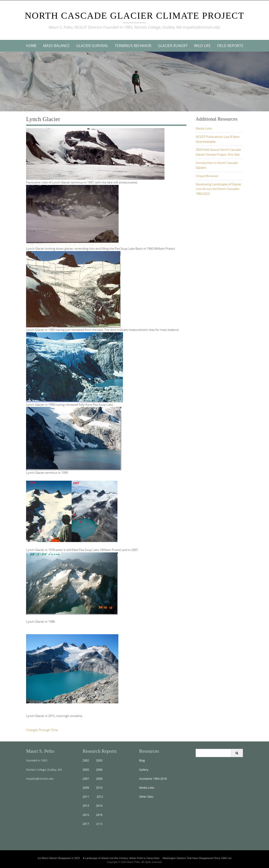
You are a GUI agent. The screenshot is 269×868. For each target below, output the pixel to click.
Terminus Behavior (133, 46)
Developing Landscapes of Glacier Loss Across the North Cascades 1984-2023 (218, 189)
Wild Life (202, 46)
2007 (86, 779)
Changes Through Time (42, 730)
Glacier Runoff (173, 46)
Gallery (144, 770)
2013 (86, 806)
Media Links (204, 128)
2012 (100, 797)
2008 (99, 779)
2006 (99, 770)
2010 (99, 788)
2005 (86, 770)
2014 (99, 806)
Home (31, 46)
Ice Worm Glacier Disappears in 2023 (59, 858)
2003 (99, 760)
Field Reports (230, 46)
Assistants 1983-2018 (153, 779)
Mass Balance (56, 46)
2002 (86, 760)
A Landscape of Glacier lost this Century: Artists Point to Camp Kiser (121, 858)
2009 (86, 788)
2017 (86, 824)
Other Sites (146, 797)
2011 (86, 797)
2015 (86, 815)
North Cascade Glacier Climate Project (134, 16)
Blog (142, 760)
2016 (99, 815)
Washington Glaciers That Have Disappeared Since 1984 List (197, 858)
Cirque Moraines (207, 176)
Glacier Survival (92, 46)
